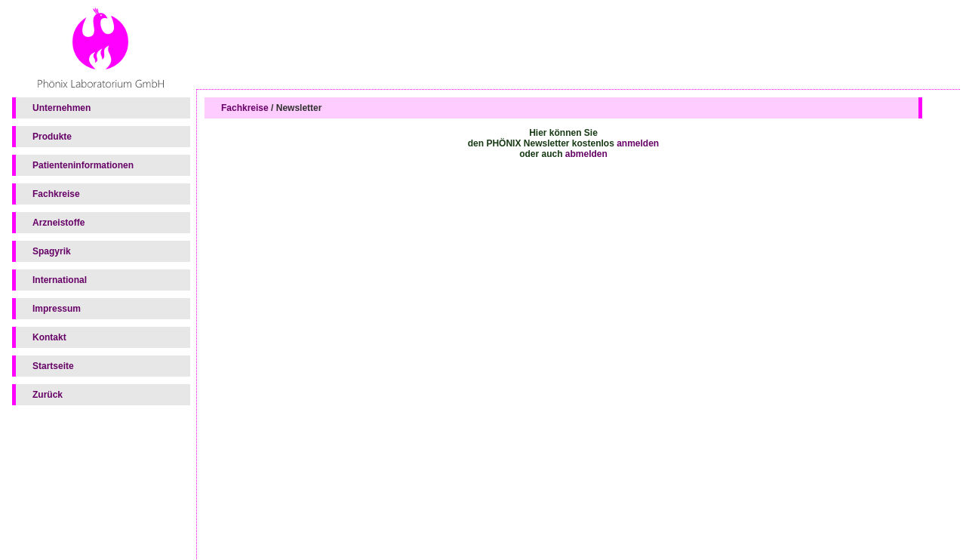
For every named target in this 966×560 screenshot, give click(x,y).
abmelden (586, 154)
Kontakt (49, 337)
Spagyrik (52, 251)
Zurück (48, 395)
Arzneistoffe (58, 223)
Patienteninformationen (83, 165)
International (60, 280)
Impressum (57, 309)
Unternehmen (62, 108)
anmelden (638, 143)
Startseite (53, 366)
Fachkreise (56, 194)
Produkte (52, 137)
